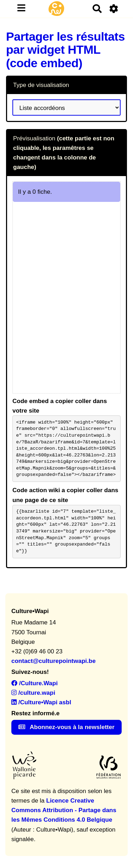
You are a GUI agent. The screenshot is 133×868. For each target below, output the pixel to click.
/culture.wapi (33, 693)
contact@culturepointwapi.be (54, 661)
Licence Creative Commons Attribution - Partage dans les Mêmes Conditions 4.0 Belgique (64, 810)
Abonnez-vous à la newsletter (66, 727)
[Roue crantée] (114, 9)
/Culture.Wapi (35, 683)
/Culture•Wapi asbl (41, 702)
